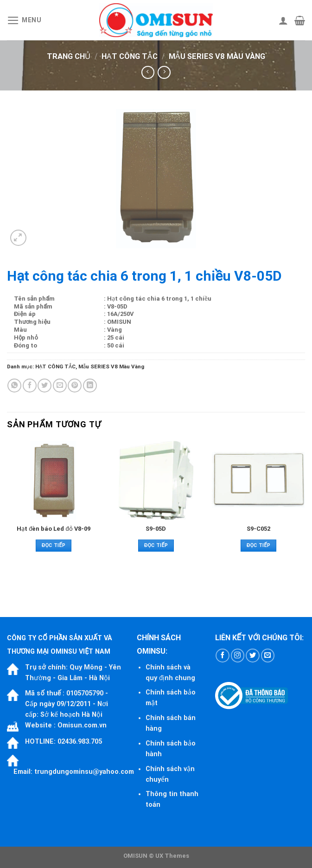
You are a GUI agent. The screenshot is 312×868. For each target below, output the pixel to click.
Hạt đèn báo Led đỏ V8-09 (53, 529)
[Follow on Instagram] (238, 656)
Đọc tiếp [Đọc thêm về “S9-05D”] (156, 545)
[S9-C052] (258, 480)
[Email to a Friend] (60, 386)
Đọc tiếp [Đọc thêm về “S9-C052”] (258, 545)
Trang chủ (69, 56)
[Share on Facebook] (30, 386)
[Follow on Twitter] (253, 656)
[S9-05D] (156, 480)
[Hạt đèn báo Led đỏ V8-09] (54, 480)
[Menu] (24, 20)
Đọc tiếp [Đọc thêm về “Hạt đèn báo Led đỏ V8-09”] (54, 545)
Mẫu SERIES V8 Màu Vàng (217, 56)
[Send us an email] (268, 656)
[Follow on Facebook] (223, 656)
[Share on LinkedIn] (90, 386)
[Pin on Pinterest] (75, 386)
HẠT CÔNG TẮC (130, 56)
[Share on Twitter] (45, 386)
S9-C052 (258, 529)
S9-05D (156, 529)
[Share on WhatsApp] (14, 386)
